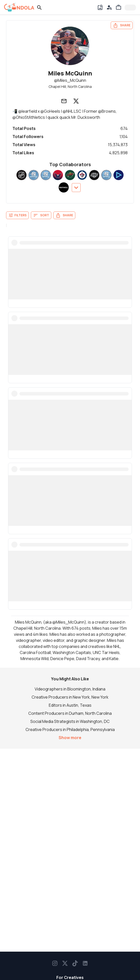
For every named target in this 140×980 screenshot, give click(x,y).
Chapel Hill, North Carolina (70, 87)
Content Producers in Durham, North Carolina (70, 713)
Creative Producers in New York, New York (70, 697)
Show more (70, 738)
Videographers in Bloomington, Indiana (70, 689)
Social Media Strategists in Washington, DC (70, 721)
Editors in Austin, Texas (70, 705)
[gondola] (19, 7)
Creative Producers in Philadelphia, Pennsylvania (70, 729)
